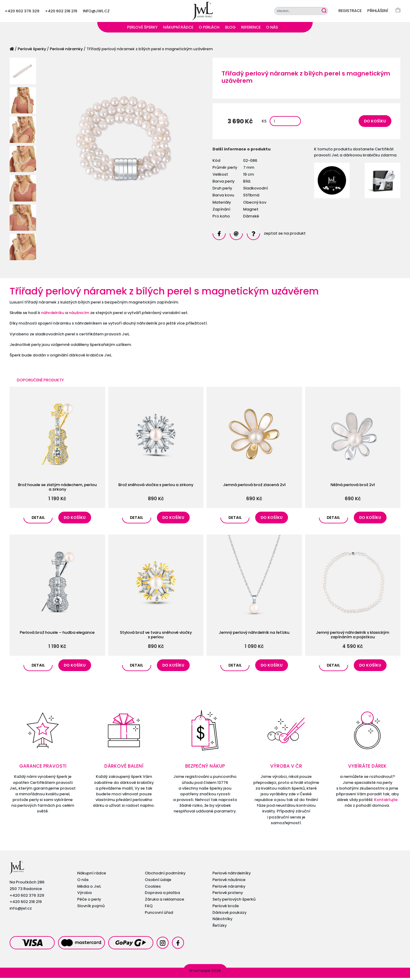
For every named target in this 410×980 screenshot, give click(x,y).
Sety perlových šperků (234, 901)
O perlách (209, 29)
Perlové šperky (142, 29)
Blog (230, 29)
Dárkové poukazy (229, 915)
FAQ (149, 908)
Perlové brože (226, 908)
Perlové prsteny (228, 895)
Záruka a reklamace (165, 901)
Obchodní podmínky (165, 875)
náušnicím (79, 315)
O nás (272, 29)
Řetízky (220, 928)
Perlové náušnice (229, 882)
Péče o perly (89, 901)
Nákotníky (222, 921)
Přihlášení (378, 12)
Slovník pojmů (91, 908)
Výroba (84, 895)
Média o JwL (89, 888)
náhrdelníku (53, 315)
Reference (251, 29)
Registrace (350, 12)
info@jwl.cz (96, 12)
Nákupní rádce (178, 29)
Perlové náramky (66, 51)
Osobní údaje (158, 882)
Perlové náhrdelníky (232, 875)
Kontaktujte (386, 802)
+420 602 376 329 (22, 12)
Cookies (153, 888)
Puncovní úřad (159, 915)
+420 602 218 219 (61, 12)
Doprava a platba (162, 895)
